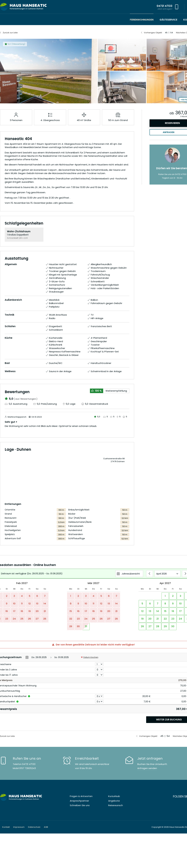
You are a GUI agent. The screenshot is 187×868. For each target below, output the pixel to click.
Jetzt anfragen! (165, 9)
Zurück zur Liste (10, 33)
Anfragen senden (147, 768)
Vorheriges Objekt (153, 33)
